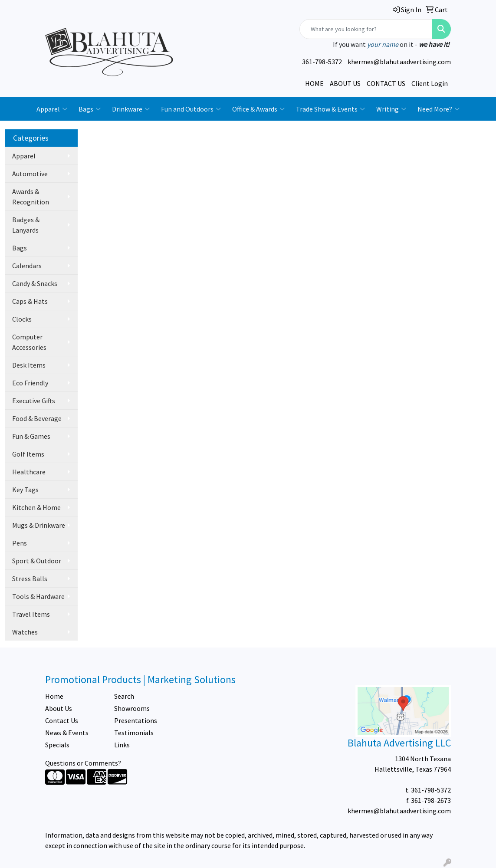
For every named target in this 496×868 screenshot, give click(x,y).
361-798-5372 (322, 62)
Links (122, 745)
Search (124, 696)
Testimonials (134, 733)
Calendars (27, 266)
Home (54, 696)
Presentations (136, 720)
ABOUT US (345, 83)
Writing (391, 109)
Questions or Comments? (83, 763)
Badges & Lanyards (26, 225)
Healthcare (29, 472)
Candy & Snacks (35, 283)
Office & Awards (258, 109)
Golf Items (28, 454)
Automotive (30, 174)
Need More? (439, 109)
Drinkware (131, 109)
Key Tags (25, 490)
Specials (57, 745)
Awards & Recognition (31, 197)
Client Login (430, 83)
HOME (314, 83)
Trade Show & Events (330, 109)
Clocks (22, 319)
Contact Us (62, 720)
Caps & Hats (30, 301)
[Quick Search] (366, 29)
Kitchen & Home (36, 507)
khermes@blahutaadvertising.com (399, 62)
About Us (59, 708)
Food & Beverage (37, 418)
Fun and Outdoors (191, 109)
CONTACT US (386, 83)
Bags (90, 109)
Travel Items (31, 614)
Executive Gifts (34, 401)
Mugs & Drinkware (39, 525)
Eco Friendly (30, 383)
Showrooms (132, 708)
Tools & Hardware (38, 596)
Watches (25, 632)
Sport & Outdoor (37, 561)
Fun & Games (31, 436)
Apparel (52, 109)
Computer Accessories (29, 342)
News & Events (67, 733)
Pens (20, 543)
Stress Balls (30, 579)
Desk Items (29, 365)
